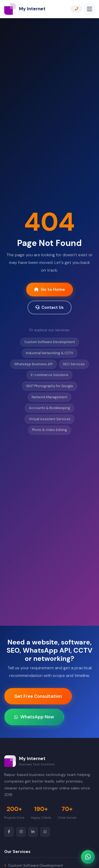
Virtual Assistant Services (50, 419)
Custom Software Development (50, 342)
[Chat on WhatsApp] (88, 857)
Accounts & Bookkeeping (50, 408)
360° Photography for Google (50, 386)
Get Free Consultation (38, 696)
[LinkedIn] (33, 832)
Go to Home (49, 290)
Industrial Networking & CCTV (50, 353)
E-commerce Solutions (50, 375)
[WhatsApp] (45, 832)
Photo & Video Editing (49, 430)
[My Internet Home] (25, 9)
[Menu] (89, 9)
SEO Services (74, 364)
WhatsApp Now (34, 717)
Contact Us (49, 307)
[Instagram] (21, 832)
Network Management (49, 397)
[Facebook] (9, 832)
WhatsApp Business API (33, 364)
